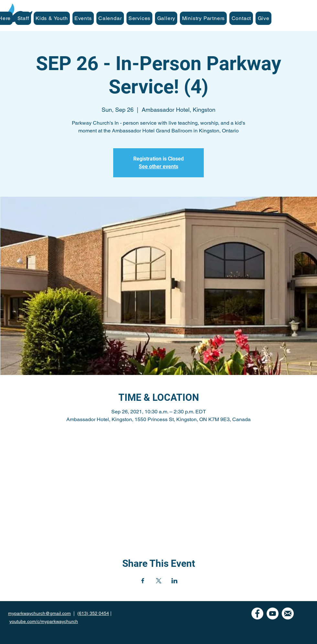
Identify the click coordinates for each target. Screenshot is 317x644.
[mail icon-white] (288, 613)
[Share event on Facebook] (143, 581)
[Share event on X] (159, 581)
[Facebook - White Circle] (257, 613)
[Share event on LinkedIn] (175, 581)
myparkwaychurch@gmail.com (39, 613)
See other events (158, 166)
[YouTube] (273, 613)
